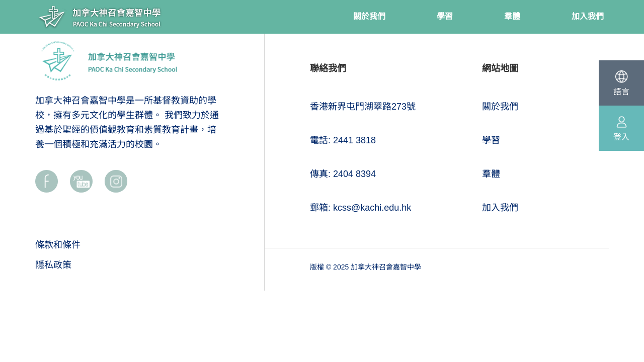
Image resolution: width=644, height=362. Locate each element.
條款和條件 (58, 245)
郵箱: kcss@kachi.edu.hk (360, 208)
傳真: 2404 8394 (343, 174)
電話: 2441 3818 (343, 140)
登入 (621, 137)
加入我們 (500, 208)
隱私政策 (53, 265)
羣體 (491, 174)
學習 (491, 140)
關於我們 (500, 107)
